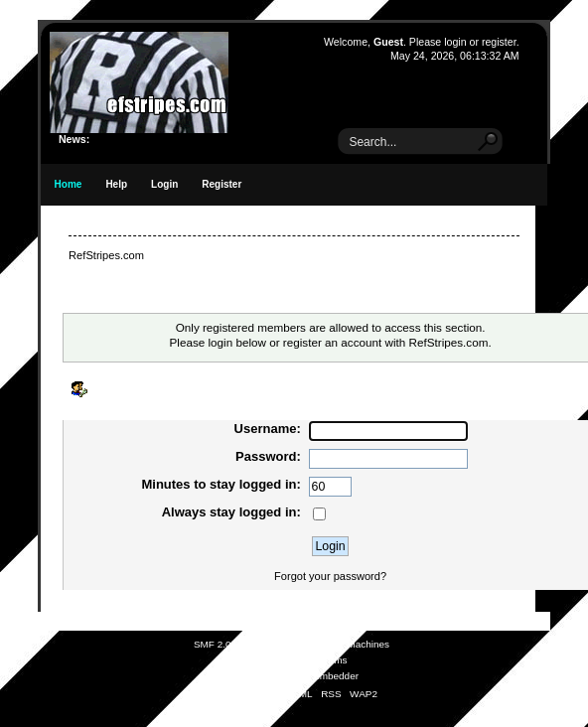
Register (221, 184)
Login (164, 184)
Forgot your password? (330, 576)
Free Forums (318, 660)
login (455, 42)
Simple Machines (352, 644)
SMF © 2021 (281, 644)
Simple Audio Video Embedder (292, 676)
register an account (332, 342)
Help (116, 184)
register (499, 42)
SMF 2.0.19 (220, 644)
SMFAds (255, 660)
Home (69, 184)
